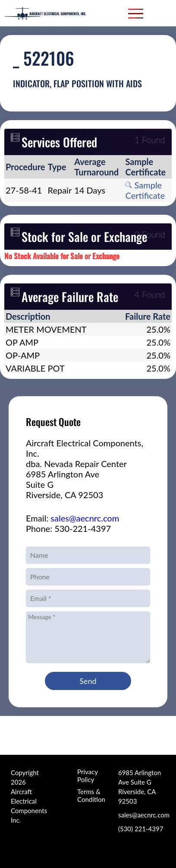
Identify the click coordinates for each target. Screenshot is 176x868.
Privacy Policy (87, 776)
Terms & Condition (91, 795)
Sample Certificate (145, 190)
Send (88, 681)
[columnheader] (25, 167)
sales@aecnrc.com (85, 518)
